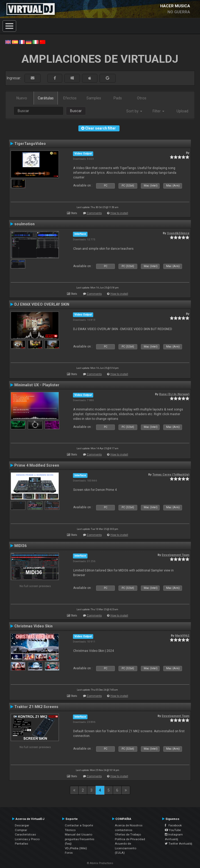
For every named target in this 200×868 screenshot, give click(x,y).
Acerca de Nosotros (129, 825)
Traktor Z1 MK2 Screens (36, 707)
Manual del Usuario (79, 834)
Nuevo (22, 98)
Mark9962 (182, 635)
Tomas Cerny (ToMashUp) (171, 474)
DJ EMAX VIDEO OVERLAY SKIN (42, 304)
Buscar (76, 111)
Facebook (173, 825)
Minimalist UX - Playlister (37, 385)
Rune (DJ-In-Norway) (174, 394)
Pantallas (21, 844)
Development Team (176, 555)
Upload (182, 111)
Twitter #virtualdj (179, 844)
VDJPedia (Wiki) (76, 848)
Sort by (134, 111)
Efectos (70, 98)
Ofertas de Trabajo (128, 834)
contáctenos (124, 830)
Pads (118, 98)
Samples (94, 98)
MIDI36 (20, 546)
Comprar (21, 830)
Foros (69, 853)
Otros (142, 98)
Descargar (22, 825)
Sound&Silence (178, 233)
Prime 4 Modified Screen (37, 465)
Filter (158, 111)
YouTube (173, 830)
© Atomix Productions (100, 863)
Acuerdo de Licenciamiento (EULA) (126, 848)
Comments (94, 213)
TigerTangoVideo (30, 144)
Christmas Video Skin (33, 626)
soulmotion (24, 224)
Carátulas (46, 98)
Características (25, 834)
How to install (119, 213)
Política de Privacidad (130, 839)
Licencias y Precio (27, 839)
